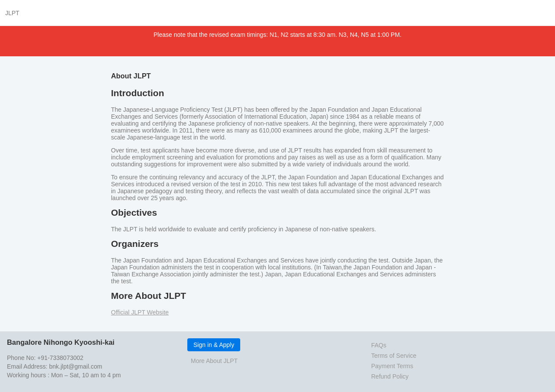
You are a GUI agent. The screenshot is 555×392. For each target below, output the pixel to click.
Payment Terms (392, 366)
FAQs (379, 345)
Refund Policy (390, 376)
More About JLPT (214, 361)
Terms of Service (394, 356)
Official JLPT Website (140, 312)
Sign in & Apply (214, 345)
